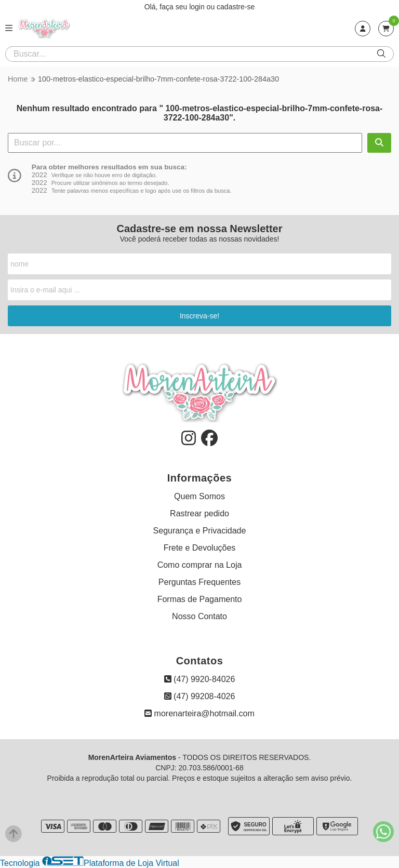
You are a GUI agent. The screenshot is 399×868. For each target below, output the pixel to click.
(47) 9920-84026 (200, 679)
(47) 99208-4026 (200, 696)
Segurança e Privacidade (200, 531)
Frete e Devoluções (200, 548)
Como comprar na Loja (200, 565)
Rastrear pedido (199, 513)
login (198, 7)
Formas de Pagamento (200, 599)
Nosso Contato (199, 616)
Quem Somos (199, 496)
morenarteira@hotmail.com (199, 713)
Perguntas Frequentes (199, 582)
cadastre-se (236, 7)
